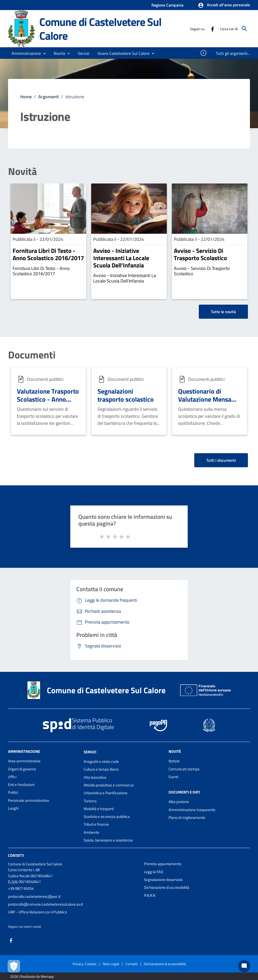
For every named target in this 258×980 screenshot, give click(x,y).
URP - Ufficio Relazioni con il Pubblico (38, 912)
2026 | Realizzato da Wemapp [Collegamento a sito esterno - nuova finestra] (32, 976)
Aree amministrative (24, 761)
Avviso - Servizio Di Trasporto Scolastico (200, 254)
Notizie (174, 761)
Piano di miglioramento (187, 818)
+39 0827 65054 (21, 888)
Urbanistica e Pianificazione (106, 793)
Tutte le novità (223, 312)
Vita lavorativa (95, 777)
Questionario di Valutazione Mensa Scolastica (205, 399)
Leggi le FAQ (154, 872)
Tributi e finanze (96, 824)
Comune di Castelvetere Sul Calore (100, 29)
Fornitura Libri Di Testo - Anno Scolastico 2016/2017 (48, 254)
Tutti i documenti (221, 460)
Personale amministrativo (29, 800)
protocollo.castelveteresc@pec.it (34, 896)
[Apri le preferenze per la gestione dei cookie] (14, 966)
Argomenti (49, 97)
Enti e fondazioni (21, 785)
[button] (224, 5)
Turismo (90, 801)
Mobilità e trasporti (99, 809)
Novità (22, 171)
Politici (13, 792)
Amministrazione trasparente (192, 810)
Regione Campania (167, 5)
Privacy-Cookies (85, 964)
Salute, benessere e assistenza (108, 840)
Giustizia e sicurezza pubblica (107, 816)
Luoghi (13, 808)
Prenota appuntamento (163, 864)
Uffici (12, 777)
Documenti (32, 355)
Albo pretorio (179, 802)
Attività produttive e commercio (109, 785)
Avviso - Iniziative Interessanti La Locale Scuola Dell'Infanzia (121, 258)
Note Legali (111, 964)
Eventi (173, 777)
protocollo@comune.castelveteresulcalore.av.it (45, 904)
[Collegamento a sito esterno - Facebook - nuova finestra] (212, 29)
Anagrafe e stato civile (101, 761)
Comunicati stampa (184, 769)
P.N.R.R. (150, 895)
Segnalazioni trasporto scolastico (126, 395)
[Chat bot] (244, 966)
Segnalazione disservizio (163, 880)
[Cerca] (244, 29)
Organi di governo (22, 769)
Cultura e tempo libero (101, 769)
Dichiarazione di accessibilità (167, 887)
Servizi (90, 752)
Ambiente (91, 832)
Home (26, 97)
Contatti (16, 855)
